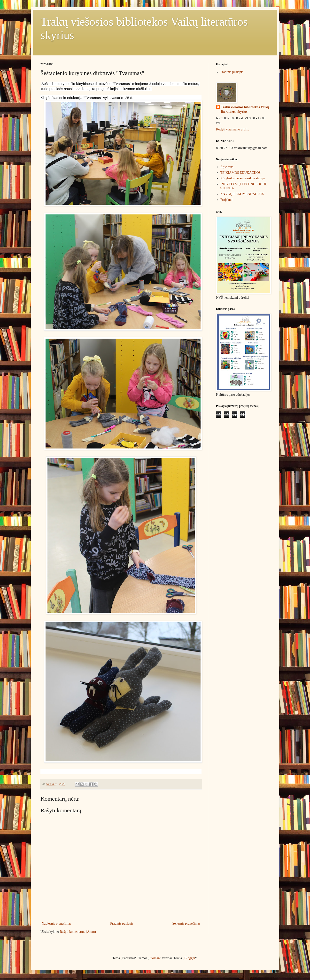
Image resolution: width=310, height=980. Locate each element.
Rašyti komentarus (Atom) (78, 932)
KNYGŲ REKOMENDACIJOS (242, 194)
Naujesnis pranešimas (56, 923)
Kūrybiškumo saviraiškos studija (243, 178)
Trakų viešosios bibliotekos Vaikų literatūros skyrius (245, 110)
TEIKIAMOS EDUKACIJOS (241, 173)
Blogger (190, 958)
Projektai (227, 200)
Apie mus (227, 167)
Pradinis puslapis (122, 923)
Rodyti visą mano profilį (233, 129)
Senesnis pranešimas (186, 923)
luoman (155, 958)
